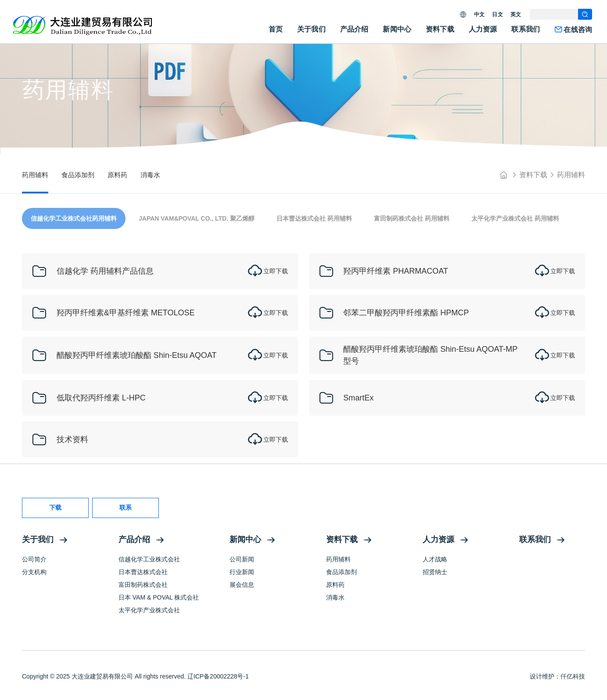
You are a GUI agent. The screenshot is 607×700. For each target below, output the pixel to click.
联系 (126, 507)
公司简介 (34, 559)
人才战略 (435, 559)
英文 (516, 14)
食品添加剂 (341, 572)
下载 (55, 507)
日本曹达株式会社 (143, 572)
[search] (585, 14)
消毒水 (335, 597)
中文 (479, 14)
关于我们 (311, 29)
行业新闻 (242, 572)
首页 (276, 29)
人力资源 (483, 29)
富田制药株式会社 (143, 585)
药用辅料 (571, 175)
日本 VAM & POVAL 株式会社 (159, 597)
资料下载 (440, 29)
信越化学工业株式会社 (149, 559)
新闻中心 (397, 29)
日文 (497, 14)
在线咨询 (573, 30)
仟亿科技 (573, 676)
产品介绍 (354, 29)
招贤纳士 (435, 572)
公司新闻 (242, 559)
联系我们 (526, 29)
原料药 (335, 585)
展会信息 (242, 585)
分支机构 (34, 572)
